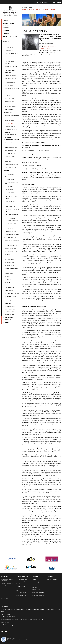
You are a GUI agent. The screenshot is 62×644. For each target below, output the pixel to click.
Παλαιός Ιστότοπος (52, 585)
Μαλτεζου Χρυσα (10, 201)
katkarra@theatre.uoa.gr (49, 47)
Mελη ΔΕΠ (7, 45)
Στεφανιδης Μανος (11, 226)
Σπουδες (6, 33)
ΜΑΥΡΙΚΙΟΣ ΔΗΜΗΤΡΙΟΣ (11, 249)
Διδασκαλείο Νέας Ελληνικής (21, 587)
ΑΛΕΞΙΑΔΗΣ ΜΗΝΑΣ (9, 288)
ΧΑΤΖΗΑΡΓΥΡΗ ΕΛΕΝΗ (10, 271)
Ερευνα (5, 39)
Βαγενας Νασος (10, 187)
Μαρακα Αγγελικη (10, 207)
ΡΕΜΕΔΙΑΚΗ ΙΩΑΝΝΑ (10, 98)
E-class (34, 585)
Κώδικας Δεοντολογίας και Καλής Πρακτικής (7, 584)
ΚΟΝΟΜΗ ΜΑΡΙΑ (9, 86)
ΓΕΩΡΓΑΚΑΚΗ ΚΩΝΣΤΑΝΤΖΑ (11, 56)
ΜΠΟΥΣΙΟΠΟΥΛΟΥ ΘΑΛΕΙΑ (11, 129)
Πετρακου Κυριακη (11, 204)
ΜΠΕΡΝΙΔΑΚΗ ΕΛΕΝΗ (10, 315)
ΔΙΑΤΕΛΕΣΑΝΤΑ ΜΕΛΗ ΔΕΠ (11, 285)
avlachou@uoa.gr (9, 625)
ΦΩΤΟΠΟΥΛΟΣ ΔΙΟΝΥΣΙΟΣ (11, 268)
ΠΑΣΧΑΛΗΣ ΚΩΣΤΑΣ (9, 260)
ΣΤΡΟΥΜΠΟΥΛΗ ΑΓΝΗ (10, 153)
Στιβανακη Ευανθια (11, 223)
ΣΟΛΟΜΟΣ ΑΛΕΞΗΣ (9, 265)
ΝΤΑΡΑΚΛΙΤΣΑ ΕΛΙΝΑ (10, 91)
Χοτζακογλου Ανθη (10, 156)
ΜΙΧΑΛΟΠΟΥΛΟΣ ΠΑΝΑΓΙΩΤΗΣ (12, 88)
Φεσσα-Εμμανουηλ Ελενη (13, 234)
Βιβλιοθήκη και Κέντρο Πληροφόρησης (38, 589)
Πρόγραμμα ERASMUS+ (23, 595)
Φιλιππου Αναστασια (10, 312)
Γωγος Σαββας (9, 189)
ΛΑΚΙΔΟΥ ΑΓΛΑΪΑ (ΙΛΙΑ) (10, 126)
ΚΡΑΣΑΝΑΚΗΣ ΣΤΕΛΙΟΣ (10, 145)
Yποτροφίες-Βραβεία (22, 579)
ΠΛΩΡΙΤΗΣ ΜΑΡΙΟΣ (9, 263)
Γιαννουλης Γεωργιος (10, 135)
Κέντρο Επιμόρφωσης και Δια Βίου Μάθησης (23, 592)
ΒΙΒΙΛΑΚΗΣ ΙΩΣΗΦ (9, 291)
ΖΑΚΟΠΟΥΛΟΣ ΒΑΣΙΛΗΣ (10, 75)
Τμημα (5, 21)
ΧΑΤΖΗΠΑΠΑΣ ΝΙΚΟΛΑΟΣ (11, 159)
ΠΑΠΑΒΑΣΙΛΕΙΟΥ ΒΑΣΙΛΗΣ (11, 257)
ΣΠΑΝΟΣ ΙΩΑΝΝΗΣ (9, 104)
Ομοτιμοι (7, 170)
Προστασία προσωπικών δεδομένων (8, 580)
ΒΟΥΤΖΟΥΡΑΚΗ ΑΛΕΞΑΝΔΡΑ (12, 53)
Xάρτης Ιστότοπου (52, 579)
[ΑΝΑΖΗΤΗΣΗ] (50, 2)
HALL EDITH (8, 277)
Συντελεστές (51, 582)
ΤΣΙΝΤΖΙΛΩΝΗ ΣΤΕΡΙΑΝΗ (11, 107)
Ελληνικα (35, 2)
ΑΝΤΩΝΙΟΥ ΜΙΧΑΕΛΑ (10, 118)
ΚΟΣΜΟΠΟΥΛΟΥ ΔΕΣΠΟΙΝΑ (11, 165)
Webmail (34, 579)
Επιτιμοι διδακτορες (10, 237)
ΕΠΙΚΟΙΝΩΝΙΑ (6, 322)
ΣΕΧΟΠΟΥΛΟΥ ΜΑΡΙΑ (10, 101)
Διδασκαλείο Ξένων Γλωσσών (22, 583)
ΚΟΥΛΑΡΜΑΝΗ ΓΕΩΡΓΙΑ (10, 167)
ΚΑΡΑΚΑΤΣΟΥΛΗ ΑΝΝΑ (10, 83)
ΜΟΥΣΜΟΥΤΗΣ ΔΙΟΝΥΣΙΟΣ (11, 251)
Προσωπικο (28, 28)
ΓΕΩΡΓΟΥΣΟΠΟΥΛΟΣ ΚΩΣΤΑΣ (12, 240)
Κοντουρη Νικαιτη (10, 142)
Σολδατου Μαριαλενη (10, 151)
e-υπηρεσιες (6, 31)
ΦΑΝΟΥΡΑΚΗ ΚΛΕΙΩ (10, 110)
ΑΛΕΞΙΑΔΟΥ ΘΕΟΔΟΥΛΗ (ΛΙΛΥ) (12, 115)
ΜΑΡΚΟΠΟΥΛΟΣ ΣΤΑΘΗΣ (11, 148)
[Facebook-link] (58, 3)
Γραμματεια (7, 304)
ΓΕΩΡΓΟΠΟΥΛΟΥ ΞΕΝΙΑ (10, 59)
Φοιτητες (6, 28)
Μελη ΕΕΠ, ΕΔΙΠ (35, 28)
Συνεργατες (7, 162)
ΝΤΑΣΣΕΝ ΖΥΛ (8, 254)
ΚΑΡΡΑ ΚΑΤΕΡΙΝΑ (9, 124)
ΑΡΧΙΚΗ (23, 28)
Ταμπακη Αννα (10, 229)
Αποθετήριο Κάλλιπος (38, 595)
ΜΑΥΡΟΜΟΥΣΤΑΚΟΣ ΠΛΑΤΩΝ (12, 293)
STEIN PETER (8, 279)
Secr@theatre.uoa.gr (10, 617)
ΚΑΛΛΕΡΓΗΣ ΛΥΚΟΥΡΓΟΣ (11, 243)
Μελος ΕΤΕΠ (7, 132)
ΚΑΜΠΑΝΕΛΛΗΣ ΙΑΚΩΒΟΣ (11, 246)
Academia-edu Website (45, 49)
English (41, 2)
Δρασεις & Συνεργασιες (9, 36)
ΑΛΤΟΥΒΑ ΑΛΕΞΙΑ (9, 48)
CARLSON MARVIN (9, 274)
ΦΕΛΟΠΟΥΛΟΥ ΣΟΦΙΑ (11, 232)
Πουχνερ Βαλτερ (10, 179)
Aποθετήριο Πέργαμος (38, 592)
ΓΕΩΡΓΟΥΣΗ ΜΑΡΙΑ (9, 121)
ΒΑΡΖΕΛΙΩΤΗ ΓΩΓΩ (9, 51)
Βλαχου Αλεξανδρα (10, 306)
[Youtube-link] (60, 3)
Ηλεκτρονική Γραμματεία (39, 582)
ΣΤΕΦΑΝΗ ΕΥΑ (8, 301)
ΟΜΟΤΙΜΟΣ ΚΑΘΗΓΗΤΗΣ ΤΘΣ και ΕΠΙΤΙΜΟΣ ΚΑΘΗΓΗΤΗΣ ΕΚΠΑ (12, 175)
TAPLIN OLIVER (8, 282)
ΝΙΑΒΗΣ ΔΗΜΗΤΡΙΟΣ (10, 309)
